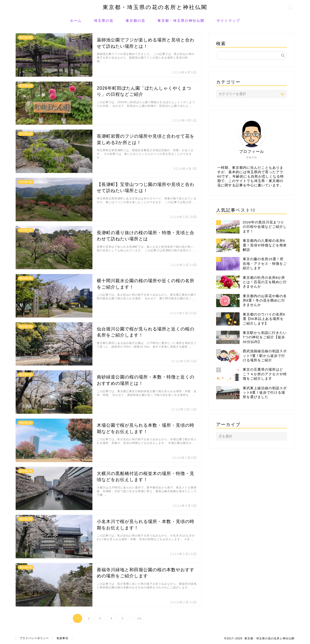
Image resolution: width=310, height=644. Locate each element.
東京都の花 (135, 21)
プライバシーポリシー (34, 638)
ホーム (76, 21)
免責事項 (62, 638)
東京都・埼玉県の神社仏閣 (181, 21)
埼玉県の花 (104, 21)
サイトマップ (228, 21)
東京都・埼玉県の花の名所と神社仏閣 (155, 7)
